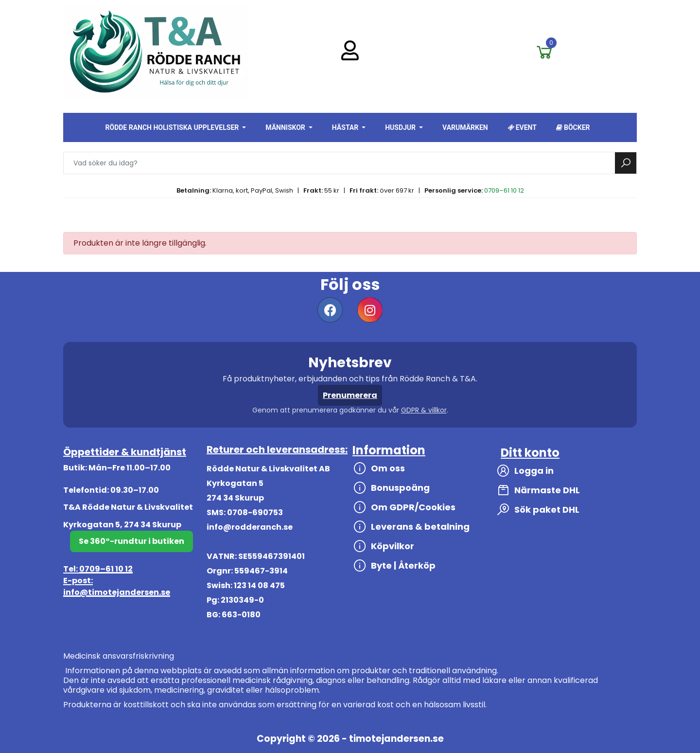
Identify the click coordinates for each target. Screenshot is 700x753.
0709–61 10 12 (504, 190)
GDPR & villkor (424, 410)
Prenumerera (350, 395)
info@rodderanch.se (250, 527)
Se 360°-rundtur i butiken (131, 541)
